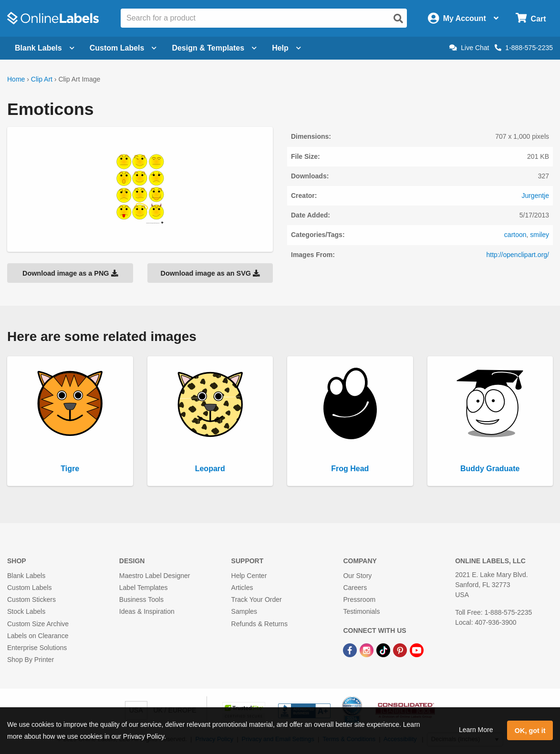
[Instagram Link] (368, 650)
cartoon (515, 235)
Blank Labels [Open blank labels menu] (45, 48)
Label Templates (144, 588)
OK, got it (530, 731)
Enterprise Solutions (37, 648)
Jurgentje (535, 196)
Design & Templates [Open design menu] (214, 48)
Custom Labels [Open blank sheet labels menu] (123, 48)
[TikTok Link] (384, 650)
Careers (355, 588)
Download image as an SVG (210, 273)
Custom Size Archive (38, 624)
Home (16, 79)
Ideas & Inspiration (147, 611)
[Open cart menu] (531, 18)
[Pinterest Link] (401, 650)
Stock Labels (26, 611)
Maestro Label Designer (155, 576)
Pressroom (359, 599)
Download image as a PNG (70, 273)
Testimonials (361, 611)
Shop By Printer (31, 660)
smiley (539, 235)
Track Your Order (257, 599)
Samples (244, 611)
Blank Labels (26, 576)
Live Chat (469, 48)
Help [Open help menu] (286, 48)
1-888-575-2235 (524, 48)
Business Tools (141, 599)
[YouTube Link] (417, 650)
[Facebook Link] (351, 650)
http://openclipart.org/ (518, 255)
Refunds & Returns (259, 624)
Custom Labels (29, 588)
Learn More (476, 730)
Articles (242, 588)
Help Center (249, 576)
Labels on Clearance (38, 636)
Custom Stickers (31, 599)
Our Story (357, 576)
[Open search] (398, 19)
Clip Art (42, 79)
